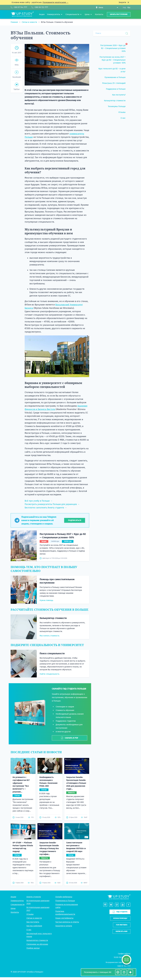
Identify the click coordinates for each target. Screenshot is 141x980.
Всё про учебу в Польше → (39, 501)
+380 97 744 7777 (124, 966)
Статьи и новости (30, 22)
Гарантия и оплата (64, 926)
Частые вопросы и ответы (67, 922)
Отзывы (30, 914)
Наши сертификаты (64, 918)
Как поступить (33, 922)
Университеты (17, 901)
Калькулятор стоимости (53, 618)
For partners (122, 925)
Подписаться (75, 520)
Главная (14, 22)
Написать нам (121, 931)
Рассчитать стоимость (49, 636)
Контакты (15, 912)
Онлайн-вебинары (64, 897)
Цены (13, 908)
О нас (29, 930)
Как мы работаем (34, 926)
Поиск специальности (52, 653)
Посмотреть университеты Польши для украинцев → (52, 504)
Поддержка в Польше (65, 901)
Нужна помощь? (120, 918)
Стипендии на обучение (37, 944)
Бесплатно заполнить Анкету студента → (46, 508)
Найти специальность (49, 674)
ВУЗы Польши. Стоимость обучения (57, 22)
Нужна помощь (46, 600)
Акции (13, 897)
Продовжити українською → (56, 2)
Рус (129, 7)
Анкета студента (34, 897)
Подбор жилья (33, 948)
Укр (124, 7)
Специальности (18, 904)
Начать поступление (119, 14)
